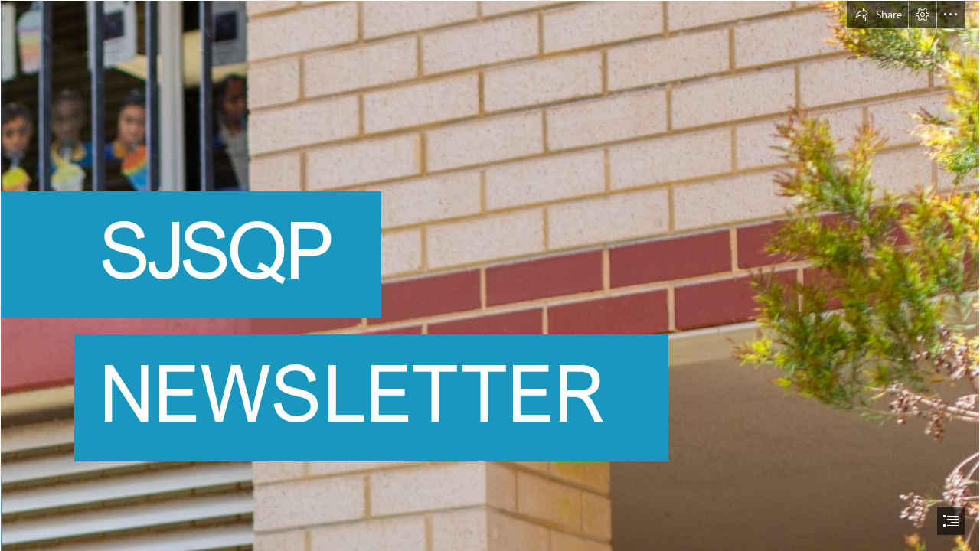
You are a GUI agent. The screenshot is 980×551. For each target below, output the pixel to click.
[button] (877, 15)
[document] (490, 275)
